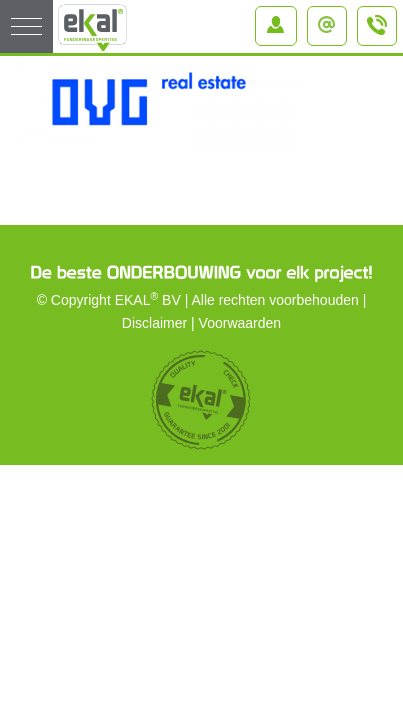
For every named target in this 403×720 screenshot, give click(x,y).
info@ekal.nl (331, 19)
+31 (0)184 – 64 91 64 (378, 34)
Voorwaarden (240, 323)
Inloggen (280, 19)
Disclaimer (154, 323)
